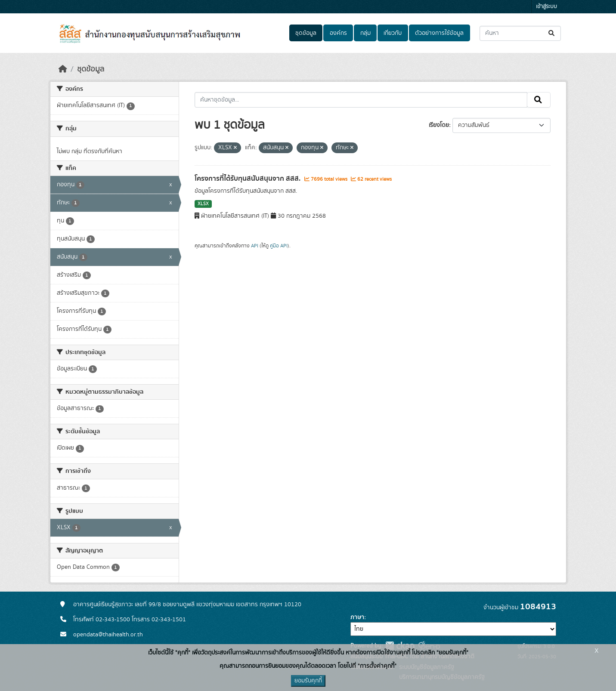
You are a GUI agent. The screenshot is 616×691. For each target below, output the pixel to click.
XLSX (203, 204)
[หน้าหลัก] (63, 69)
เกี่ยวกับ (393, 33)
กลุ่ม (365, 33)
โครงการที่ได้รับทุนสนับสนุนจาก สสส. (248, 179)
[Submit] (552, 33)
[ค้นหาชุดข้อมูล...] (520, 33)
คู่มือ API (279, 246)
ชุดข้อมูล (306, 33)
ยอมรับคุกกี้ (308, 681)
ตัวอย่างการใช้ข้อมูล (439, 33)
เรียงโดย (439, 125)
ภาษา (357, 617)
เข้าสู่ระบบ (546, 7)
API (255, 246)
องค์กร (338, 33)
